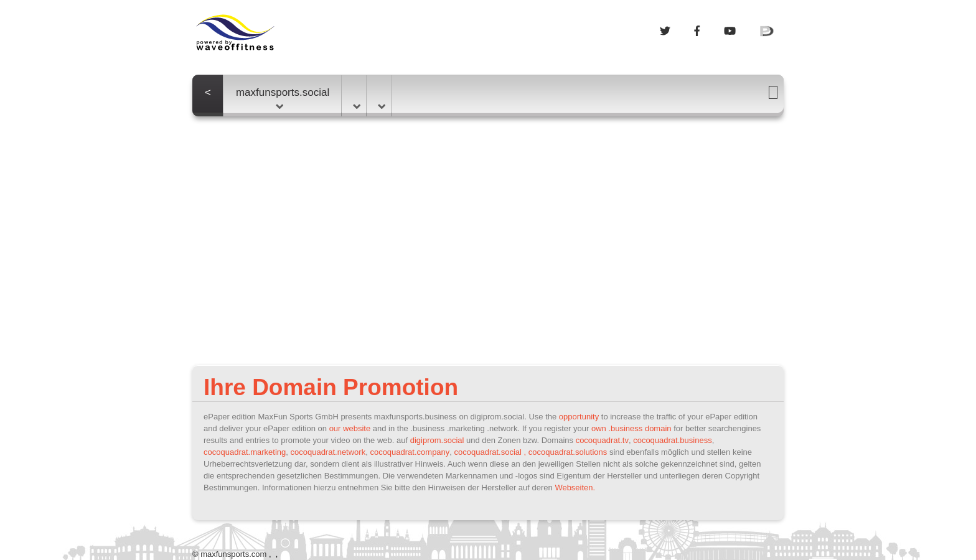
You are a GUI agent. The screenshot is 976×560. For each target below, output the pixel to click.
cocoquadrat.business (672, 440)
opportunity (579, 417)
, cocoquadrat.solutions (566, 452)
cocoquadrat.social (488, 452)
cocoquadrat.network (328, 452)
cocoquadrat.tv (602, 440)
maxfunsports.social (283, 98)
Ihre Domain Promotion (331, 387)
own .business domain (631, 428)
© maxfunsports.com (229, 554)
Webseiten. (575, 488)
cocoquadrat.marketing (245, 452)
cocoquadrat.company (410, 452)
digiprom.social (437, 440)
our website (350, 428)
